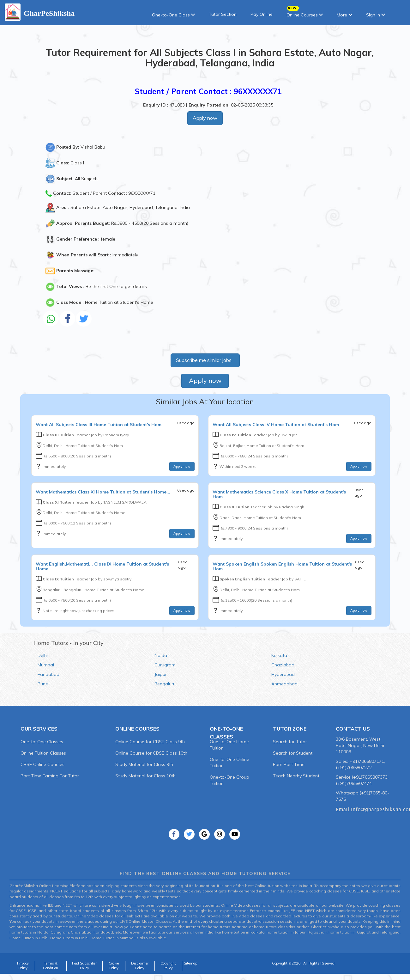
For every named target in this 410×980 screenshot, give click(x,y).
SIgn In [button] (376, 15)
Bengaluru (165, 684)
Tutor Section (223, 14)
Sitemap (190, 963)
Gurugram (165, 665)
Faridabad (48, 674)
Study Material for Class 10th (145, 776)
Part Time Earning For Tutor (50, 776)
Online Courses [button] (305, 13)
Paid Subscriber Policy (84, 966)
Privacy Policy (23, 966)
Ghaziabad (283, 665)
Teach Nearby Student (296, 776)
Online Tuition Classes (43, 753)
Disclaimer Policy (140, 966)
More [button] (344, 15)
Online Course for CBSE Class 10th (151, 753)
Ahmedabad (284, 684)
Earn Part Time (289, 764)
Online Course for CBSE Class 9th (150, 742)
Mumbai (46, 665)
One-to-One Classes (42, 742)
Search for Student (293, 753)
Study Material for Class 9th (144, 764)
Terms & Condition (51, 966)
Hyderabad (283, 674)
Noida (161, 655)
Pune (43, 684)
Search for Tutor (290, 742)
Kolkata (279, 655)
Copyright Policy (168, 966)
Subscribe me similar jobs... (205, 360)
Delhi (43, 655)
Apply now (205, 118)
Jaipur (161, 674)
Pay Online (262, 14)
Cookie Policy (114, 966)
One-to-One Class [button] (173, 15)
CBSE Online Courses (42, 764)
